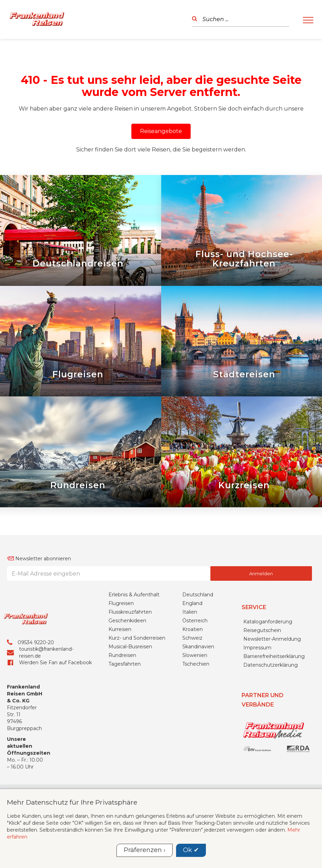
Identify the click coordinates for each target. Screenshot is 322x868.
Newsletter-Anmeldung (272, 680)
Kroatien (193, 671)
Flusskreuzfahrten (130, 654)
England (192, 645)
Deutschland (198, 636)
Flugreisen (121, 645)
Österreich (195, 662)
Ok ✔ (191, 850)
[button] (161, 131)
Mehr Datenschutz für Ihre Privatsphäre (72, 802)
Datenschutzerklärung (271, 706)
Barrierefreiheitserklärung (274, 698)
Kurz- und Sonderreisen (137, 680)
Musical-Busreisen (130, 688)
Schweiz (192, 680)
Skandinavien (198, 688)
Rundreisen (122, 697)
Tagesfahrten (125, 705)
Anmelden (261, 615)
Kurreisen (120, 671)
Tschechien (196, 705)
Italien (190, 654)
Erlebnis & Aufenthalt (134, 636)
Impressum (257, 689)
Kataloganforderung (268, 663)
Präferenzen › (145, 850)
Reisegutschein (262, 672)
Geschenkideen (127, 662)
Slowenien (195, 697)
